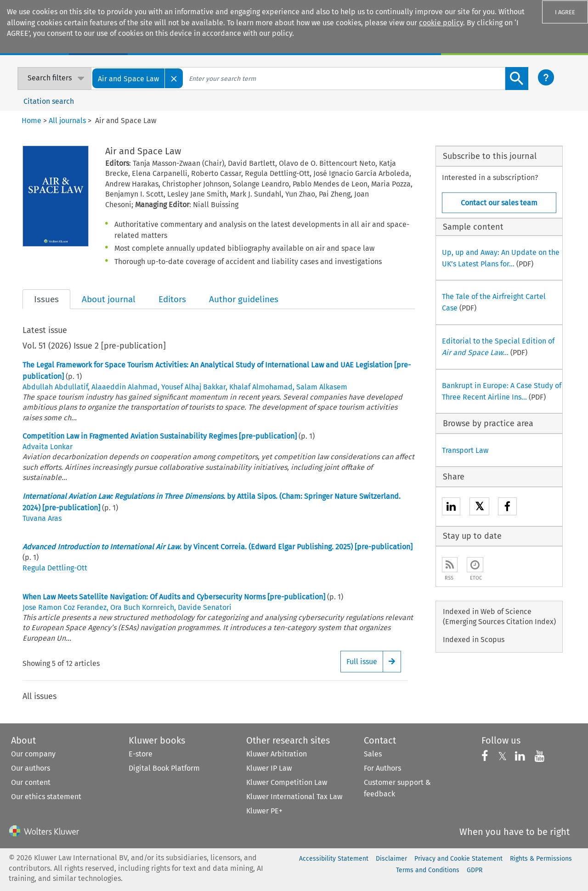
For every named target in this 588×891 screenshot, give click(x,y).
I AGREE (565, 12)
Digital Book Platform (164, 768)
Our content (31, 782)
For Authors (382, 768)
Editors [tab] (172, 299)
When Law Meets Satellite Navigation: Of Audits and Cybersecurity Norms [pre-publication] (174, 597)
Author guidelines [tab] (244, 299)
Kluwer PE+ (264, 811)
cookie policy (441, 23)
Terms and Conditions (428, 870)
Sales (373, 754)
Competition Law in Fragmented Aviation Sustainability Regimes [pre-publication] (160, 436)
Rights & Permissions (541, 859)
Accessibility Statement (334, 859)
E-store (141, 754)
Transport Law (465, 450)
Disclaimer (391, 859)
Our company (33, 754)
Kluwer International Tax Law (294, 797)
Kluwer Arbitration (277, 754)
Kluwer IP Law (269, 768)
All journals (67, 121)
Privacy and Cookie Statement (458, 859)
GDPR (475, 870)
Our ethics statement (46, 797)
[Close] (174, 78)
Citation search (49, 101)
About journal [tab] (109, 299)
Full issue (362, 662)
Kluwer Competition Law (287, 782)
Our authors (31, 768)
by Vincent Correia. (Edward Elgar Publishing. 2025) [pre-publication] (218, 547)
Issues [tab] (46, 299)
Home (31, 121)
